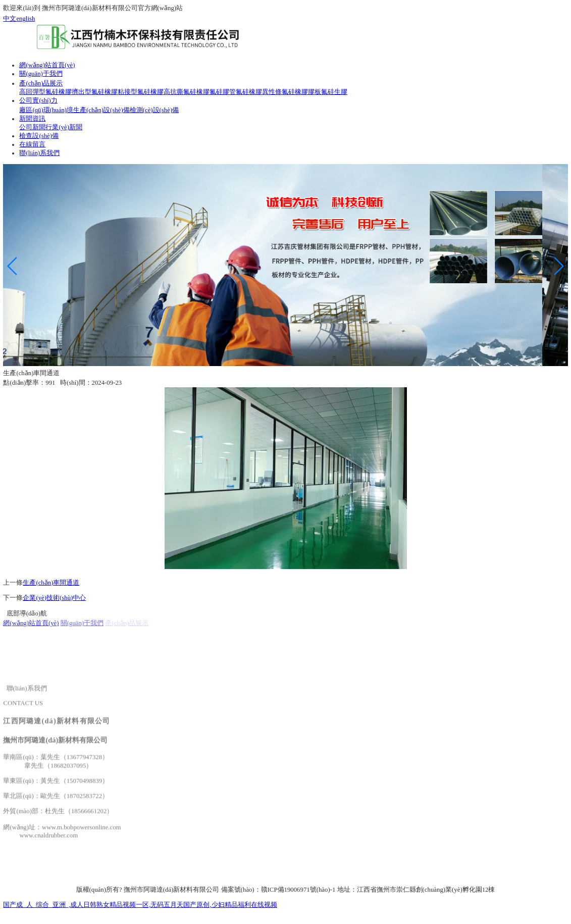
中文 (10, 19)
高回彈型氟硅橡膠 (45, 92)
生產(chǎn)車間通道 (51, 583)
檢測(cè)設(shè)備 (154, 110)
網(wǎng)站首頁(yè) (31, 623)
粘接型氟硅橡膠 (141, 92)
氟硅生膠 (334, 92)
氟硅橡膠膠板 (301, 92)
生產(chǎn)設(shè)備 (101, 110)
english (25, 19)
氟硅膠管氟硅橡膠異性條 (246, 92)
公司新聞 (32, 127)
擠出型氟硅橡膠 (95, 92)
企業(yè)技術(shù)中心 (54, 598)
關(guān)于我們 (82, 623)
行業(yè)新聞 (64, 127)
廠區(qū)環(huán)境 (46, 110)
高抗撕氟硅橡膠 (187, 92)
